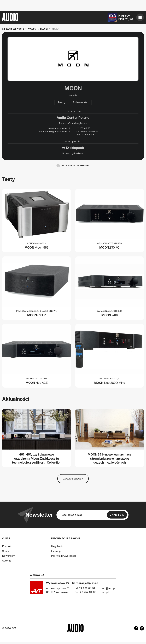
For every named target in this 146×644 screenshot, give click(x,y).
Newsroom (9, 556)
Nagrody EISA (126, 18)
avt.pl (105, 592)
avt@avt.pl (108, 588)
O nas (5, 551)
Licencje (56, 551)
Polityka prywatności (63, 556)
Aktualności (81, 102)
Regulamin (57, 546)
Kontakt (7, 546)
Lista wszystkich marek (73, 166)
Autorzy (7, 560)
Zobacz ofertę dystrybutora (73, 123)
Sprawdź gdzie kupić (73, 153)
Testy (61, 102)
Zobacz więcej (73, 479)
